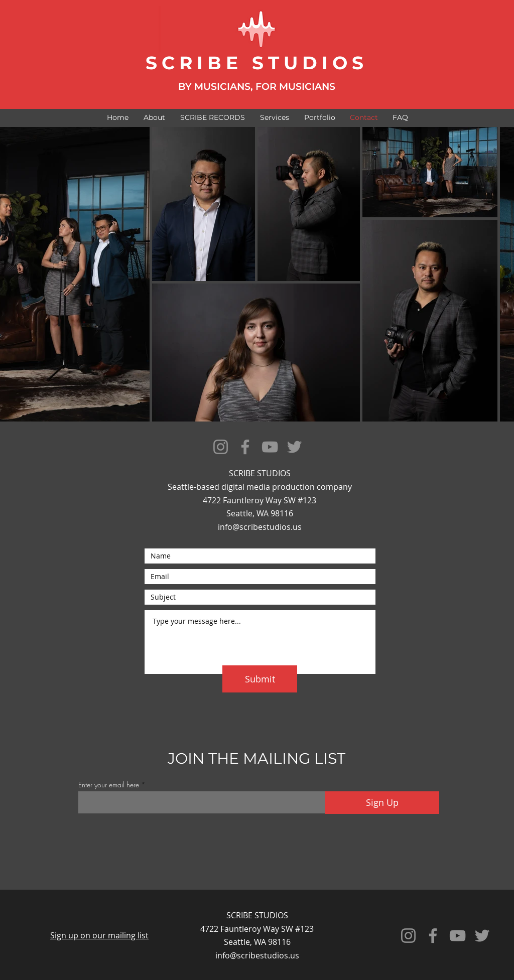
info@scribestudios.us (260, 527)
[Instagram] (221, 447)
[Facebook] (245, 447)
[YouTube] (270, 447)
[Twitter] (294, 447)
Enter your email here (109, 785)
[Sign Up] (382, 803)
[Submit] (260, 679)
